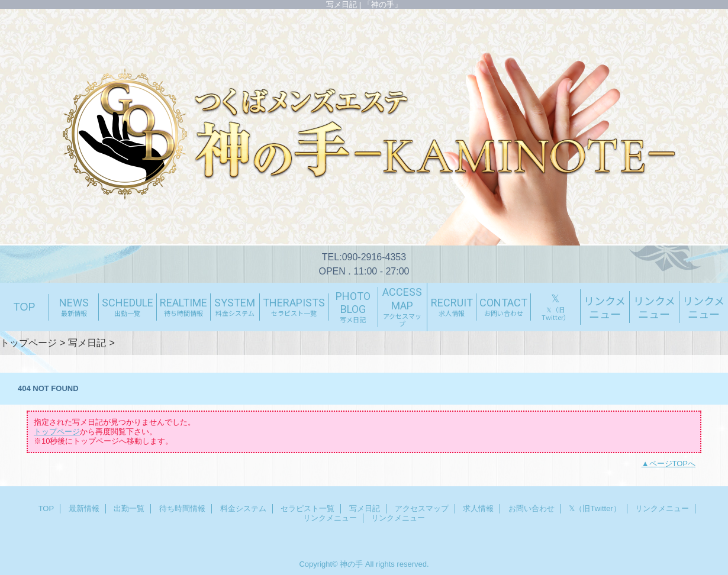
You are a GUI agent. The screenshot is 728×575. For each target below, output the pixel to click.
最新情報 (84, 508)
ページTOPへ (673, 463)
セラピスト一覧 (307, 508)
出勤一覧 (129, 508)
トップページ (28, 343)
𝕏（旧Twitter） (595, 508)
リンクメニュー (662, 508)
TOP (25, 307)
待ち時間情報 (182, 508)
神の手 (351, 564)
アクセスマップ (422, 508)
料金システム (243, 508)
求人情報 (478, 508)
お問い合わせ (531, 508)
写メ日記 (87, 343)
